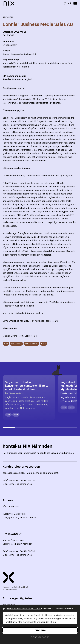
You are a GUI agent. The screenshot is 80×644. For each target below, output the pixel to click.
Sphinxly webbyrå (21, 587)
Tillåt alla (40, 630)
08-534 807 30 (27, 481)
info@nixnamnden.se (21, 484)
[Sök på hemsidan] (67, 3)
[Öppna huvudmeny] (75, 4)
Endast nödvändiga (40, 637)
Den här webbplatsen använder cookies (24, 609)
